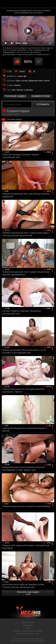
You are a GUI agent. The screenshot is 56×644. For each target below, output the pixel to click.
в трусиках (28, 90)
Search (51, 4)
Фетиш (47, 81)
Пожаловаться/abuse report (28, 634)
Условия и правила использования (28, 631)
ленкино (17, 85)
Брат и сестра (22, 81)
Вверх (52, 639)
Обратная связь (28, 622)
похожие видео (15, 96)
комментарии (41, 96)
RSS (28, 628)
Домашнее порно (36, 81)
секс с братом (17, 90)
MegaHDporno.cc (36, 5)
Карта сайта (28, 625)
